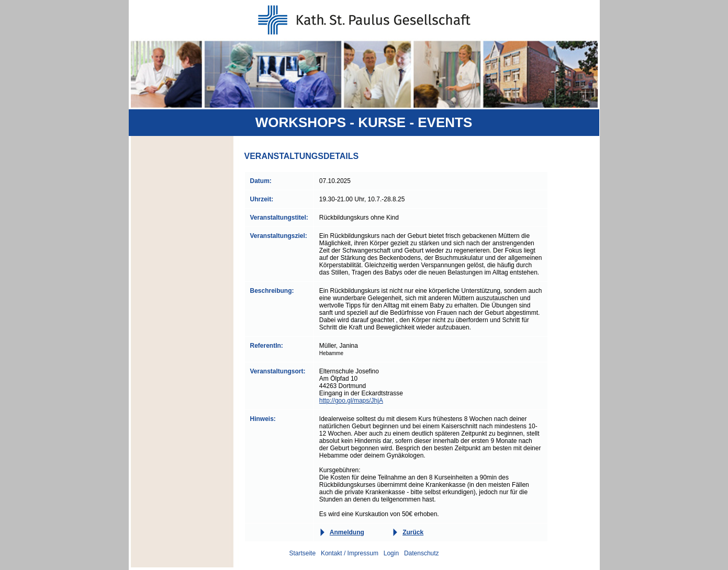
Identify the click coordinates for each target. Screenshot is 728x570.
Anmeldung (347, 532)
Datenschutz (422, 553)
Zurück (413, 532)
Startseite (302, 553)
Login (391, 553)
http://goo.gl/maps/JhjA (351, 401)
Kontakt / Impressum (350, 553)
